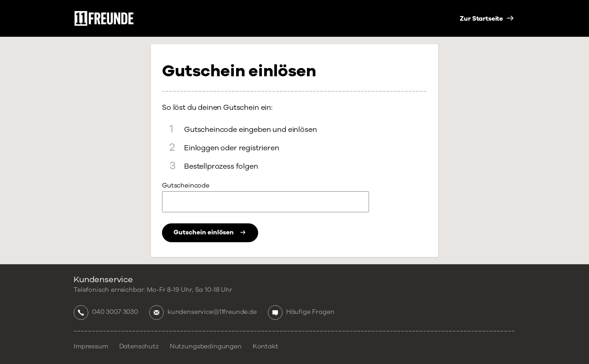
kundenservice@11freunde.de (212, 312)
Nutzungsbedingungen (206, 347)
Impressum (91, 347)
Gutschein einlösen (210, 232)
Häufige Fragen (310, 312)
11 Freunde (104, 18)
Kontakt (266, 347)
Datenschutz (139, 347)
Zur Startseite (482, 19)
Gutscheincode (186, 186)
